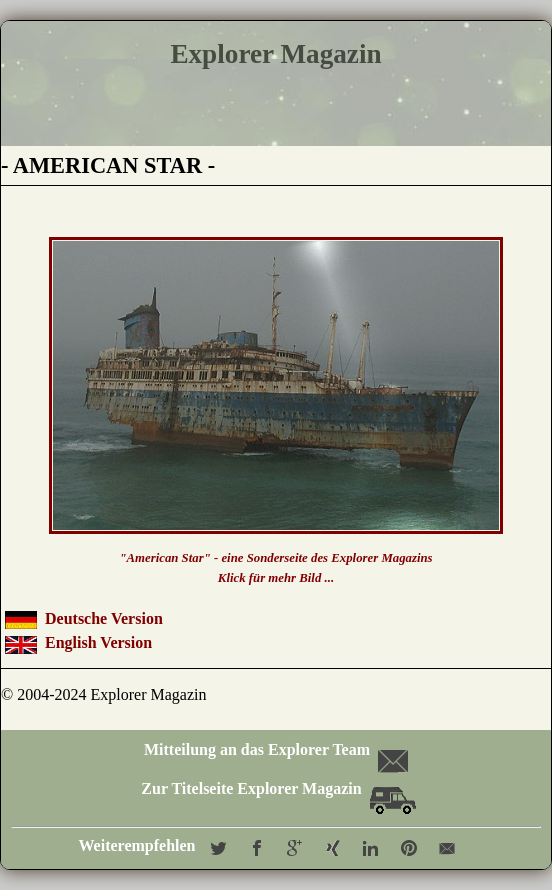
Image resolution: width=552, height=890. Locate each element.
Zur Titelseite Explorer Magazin (278, 788)
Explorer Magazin (275, 54)
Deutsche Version (104, 618)
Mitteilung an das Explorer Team (274, 749)
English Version (98, 642)
